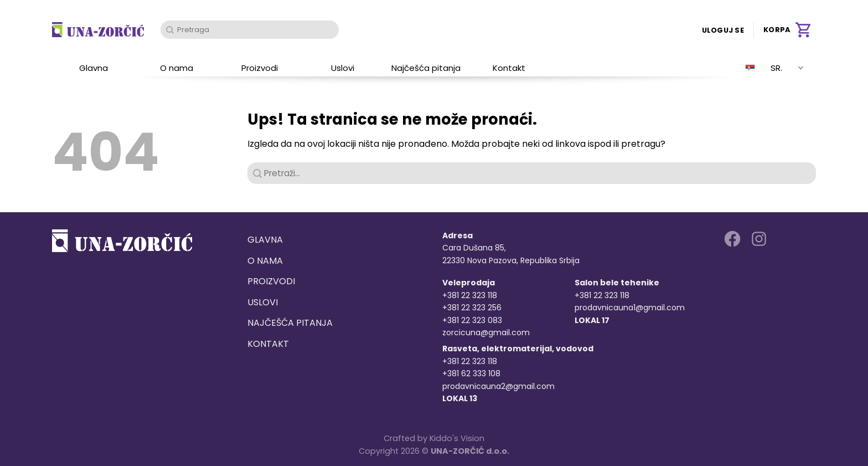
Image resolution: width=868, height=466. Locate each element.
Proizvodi (260, 68)
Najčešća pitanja (426, 68)
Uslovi (343, 68)
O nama (177, 68)
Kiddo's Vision (457, 438)
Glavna (94, 68)
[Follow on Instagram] (759, 239)
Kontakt (509, 68)
